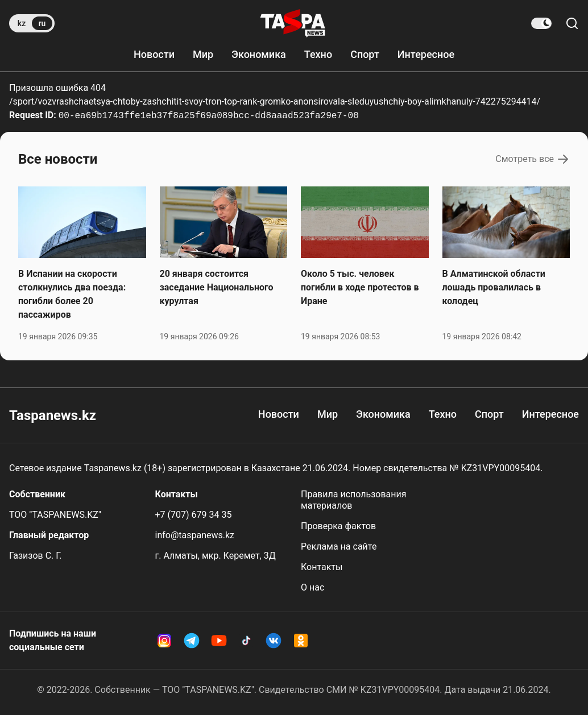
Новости (154, 54)
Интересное (426, 54)
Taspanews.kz (53, 415)
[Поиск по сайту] (572, 23)
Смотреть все (533, 159)
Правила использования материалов (354, 500)
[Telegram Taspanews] (192, 641)
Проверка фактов (338, 526)
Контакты (322, 567)
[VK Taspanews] (274, 641)
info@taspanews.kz (195, 535)
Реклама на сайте (339, 546)
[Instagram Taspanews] (164, 641)
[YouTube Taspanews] (219, 641)
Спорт (365, 54)
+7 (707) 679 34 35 (194, 515)
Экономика (259, 54)
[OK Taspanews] (301, 641)
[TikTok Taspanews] (246, 641)
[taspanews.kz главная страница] (293, 23)
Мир (203, 54)
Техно (318, 54)
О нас (312, 587)
